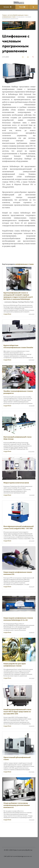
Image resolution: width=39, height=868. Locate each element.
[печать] (28, 57)
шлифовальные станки (9, 17)
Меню (22, 7)
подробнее (7, 314)
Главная (4, 15)
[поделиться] (23, 57)
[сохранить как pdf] (33, 57)
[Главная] (19, 2)
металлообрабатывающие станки (18, 15)
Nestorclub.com (28, 856)
